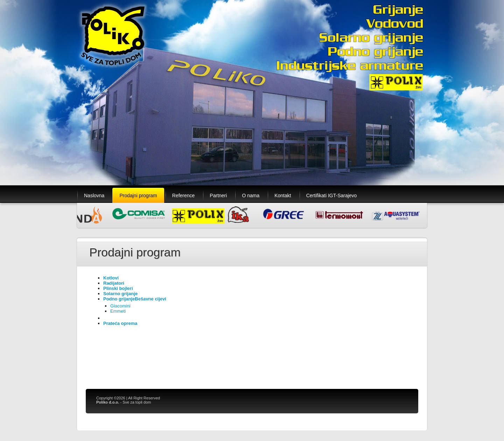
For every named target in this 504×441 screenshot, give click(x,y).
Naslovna (94, 195)
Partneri (218, 195)
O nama (251, 195)
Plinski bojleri (118, 288)
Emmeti (118, 311)
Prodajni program (138, 195)
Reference (184, 195)
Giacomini (120, 306)
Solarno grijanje (120, 294)
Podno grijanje (119, 299)
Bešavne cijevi (150, 299)
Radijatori (114, 283)
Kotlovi (111, 278)
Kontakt (283, 195)
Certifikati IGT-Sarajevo (332, 195)
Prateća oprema (120, 323)
